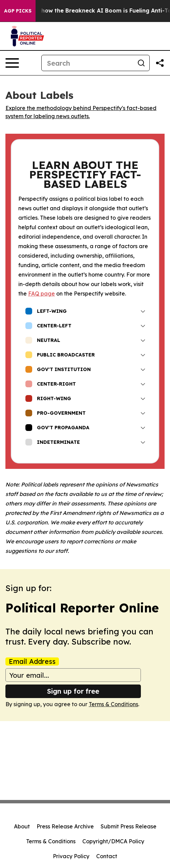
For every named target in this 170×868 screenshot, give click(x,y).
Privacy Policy (71, 856)
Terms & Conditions (113, 704)
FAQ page (41, 294)
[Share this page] (160, 63)
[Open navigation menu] (12, 63)
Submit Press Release (129, 826)
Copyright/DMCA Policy (113, 841)
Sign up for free (73, 691)
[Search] (87, 63)
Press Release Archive (65, 826)
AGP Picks (18, 11)
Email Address (32, 661)
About (22, 826)
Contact (107, 856)
